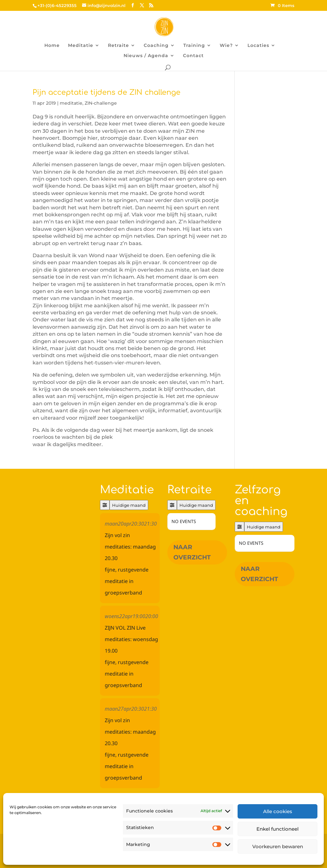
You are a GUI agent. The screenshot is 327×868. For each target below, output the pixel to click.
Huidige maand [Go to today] (129, 505)
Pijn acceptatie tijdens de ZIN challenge (106, 92)
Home (52, 46)
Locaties (258, 46)
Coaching (156, 46)
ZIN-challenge (101, 103)
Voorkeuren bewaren (278, 846)
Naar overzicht (192, 552)
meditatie (71, 103)
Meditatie (81, 46)
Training (194, 46)
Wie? (226, 46)
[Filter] (105, 505)
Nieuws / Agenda (146, 56)
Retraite (118, 46)
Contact (193, 56)
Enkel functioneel (278, 829)
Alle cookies (278, 811)
